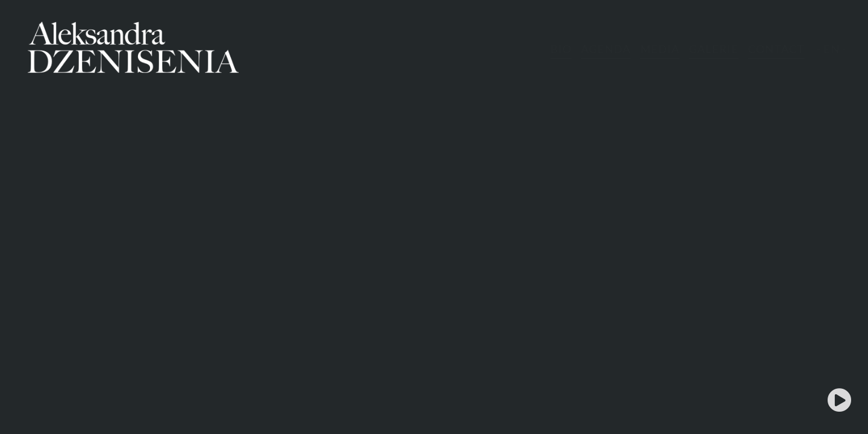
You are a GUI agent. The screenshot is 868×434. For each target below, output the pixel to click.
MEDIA (660, 49)
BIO (561, 49)
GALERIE (714, 49)
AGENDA (606, 49)
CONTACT (776, 49)
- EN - (832, 49)
